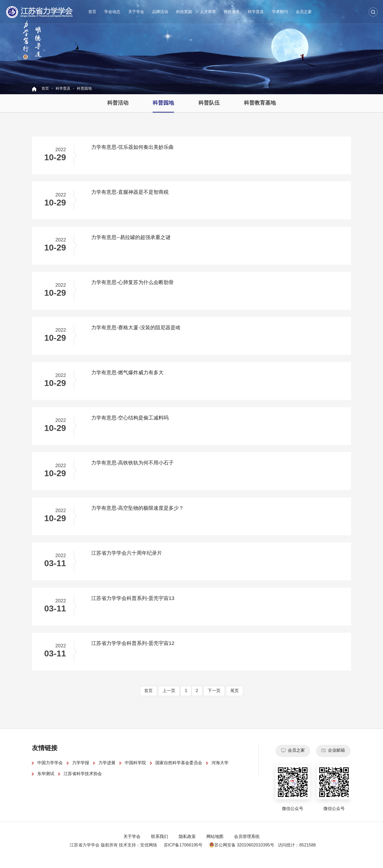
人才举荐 (208, 12)
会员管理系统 (247, 845)
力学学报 (81, 771)
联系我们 (160, 845)
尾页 (235, 699)
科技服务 (232, 12)
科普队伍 (209, 103)
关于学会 (136, 12)
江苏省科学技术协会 (83, 782)
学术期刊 (280, 12)
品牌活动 (160, 12)
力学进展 (107, 771)
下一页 (214, 699)
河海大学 (220, 771)
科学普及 (256, 12)
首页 (92, 12)
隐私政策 (187, 845)
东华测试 (46, 782)
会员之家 (304, 12)
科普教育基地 (260, 103)
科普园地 (84, 89)
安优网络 (149, 853)
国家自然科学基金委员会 (179, 771)
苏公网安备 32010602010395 (240, 853)
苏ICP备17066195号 (183, 853)
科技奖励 (184, 12)
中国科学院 (135, 771)
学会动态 (112, 12)
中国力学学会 (50, 771)
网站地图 (215, 845)
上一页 (169, 699)
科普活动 (118, 103)
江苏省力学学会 (39, 12)
